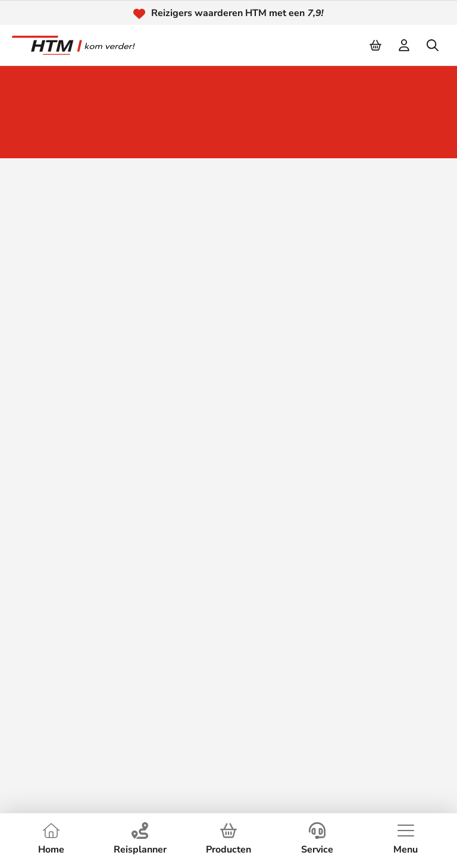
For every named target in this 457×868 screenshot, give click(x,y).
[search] (433, 45)
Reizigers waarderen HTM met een (237, 13)
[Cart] (376, 45)
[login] (405, 45)
